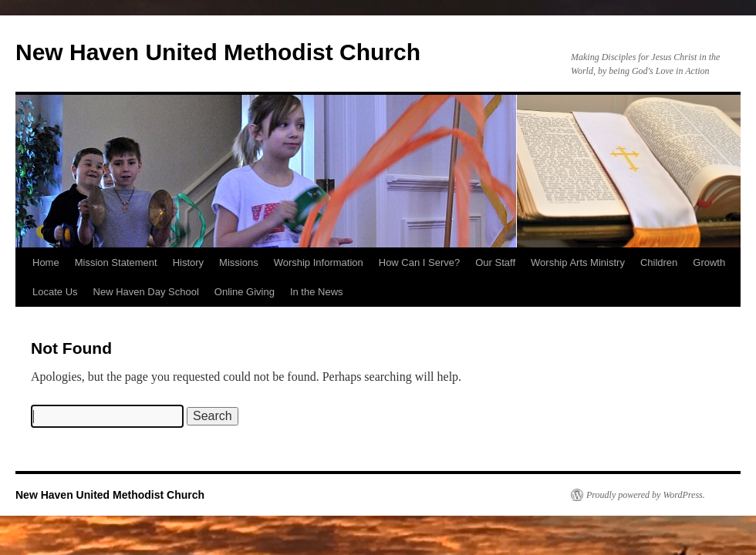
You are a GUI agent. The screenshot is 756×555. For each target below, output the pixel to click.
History (188, 262)
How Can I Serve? (420, 262)
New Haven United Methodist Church (218, 52)
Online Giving (245, 292)
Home (46, 262)
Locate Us (55, 292)
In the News (317, 292)
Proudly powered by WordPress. (646, 495)
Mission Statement (116, 262)
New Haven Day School (146, 292)
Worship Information (319, 262)
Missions (239, 262)
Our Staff (495, 262)
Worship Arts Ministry (578, 262)
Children (659, 262)
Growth (709, 262)
